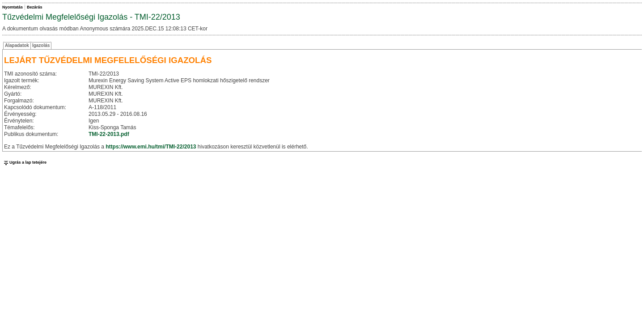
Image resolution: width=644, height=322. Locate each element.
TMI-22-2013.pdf (109, 134)
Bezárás (35, 7)
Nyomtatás (13, 7)
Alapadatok (17, 45)
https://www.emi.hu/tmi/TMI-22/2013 (151, 147)
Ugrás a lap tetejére (24, 162)
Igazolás (41, 45)
